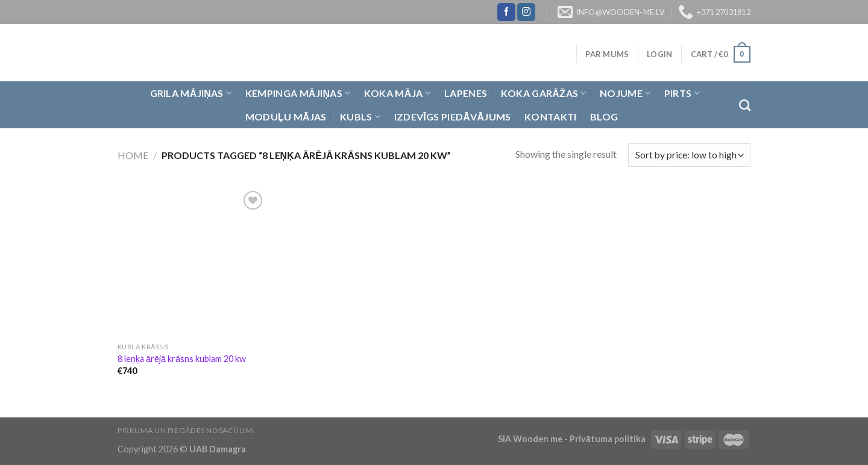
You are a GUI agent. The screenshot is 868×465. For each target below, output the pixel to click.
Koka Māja (398, 93)
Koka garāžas (544, 93)
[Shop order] (689, 155)
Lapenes (466, 93)
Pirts (682, 93)
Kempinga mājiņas (298, 93)
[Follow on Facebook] (506, 12)
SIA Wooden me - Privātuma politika (573, 439)
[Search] (745, 105)
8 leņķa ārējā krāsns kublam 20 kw (182, 359)
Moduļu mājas (286, 117)
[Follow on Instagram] (526, 12)
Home (133, 155)
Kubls (360, 117)
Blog (604, 117)
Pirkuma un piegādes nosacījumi (186, 430)
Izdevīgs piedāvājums (453, 117)
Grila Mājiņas (191, 93)
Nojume (625, 93)
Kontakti (551, 117)
